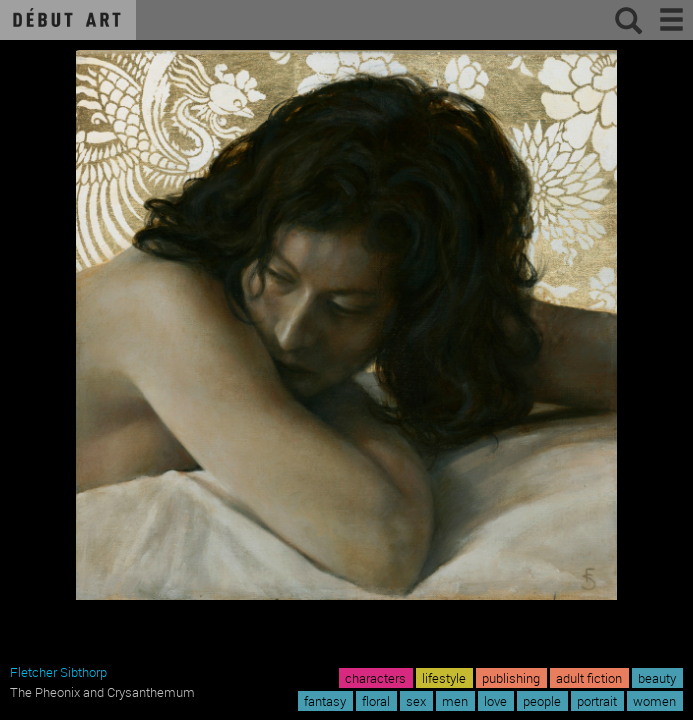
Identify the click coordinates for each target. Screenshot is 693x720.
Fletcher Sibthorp (58, 672)
